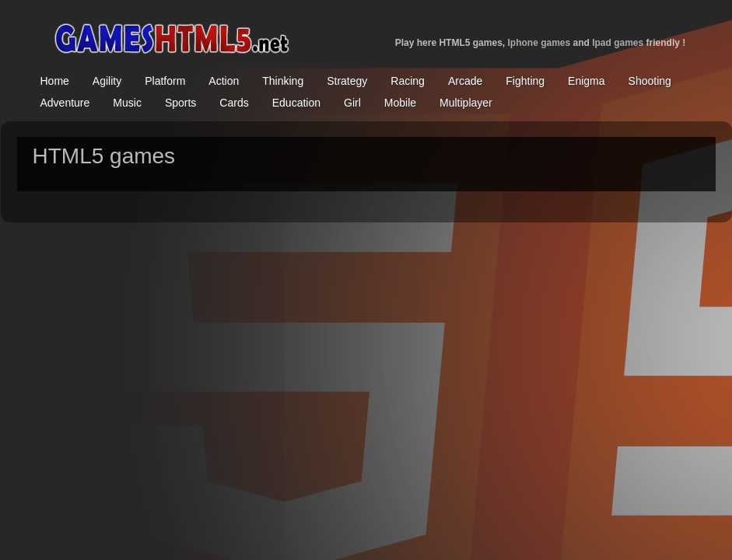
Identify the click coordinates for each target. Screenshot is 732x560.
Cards (234, 103)
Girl (352, 103)
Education (296, 103)
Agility (107, 81)
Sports (180, 103)
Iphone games (539, 43)
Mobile (400, 103)
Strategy (347, 81)
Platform (165, 81)
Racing (408, 81)
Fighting (525, 81)
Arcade (465, 81)
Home (55, 81)
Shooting (650, 81)
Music (127, 103)
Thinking (283, 81)
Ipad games (618, 43)
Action (224, 81)
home (171, 35)
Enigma (586, 81)
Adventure (65, 103)
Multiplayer (466, 103)
